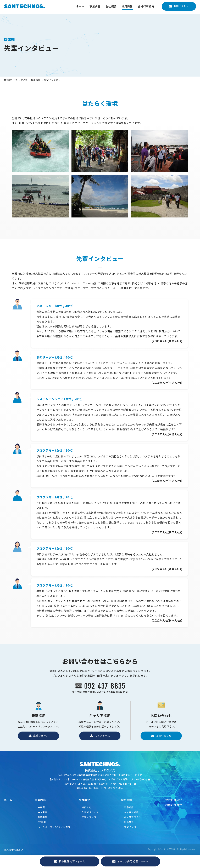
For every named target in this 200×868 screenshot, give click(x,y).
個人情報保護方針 (13, 850)
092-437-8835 (105, 686)
